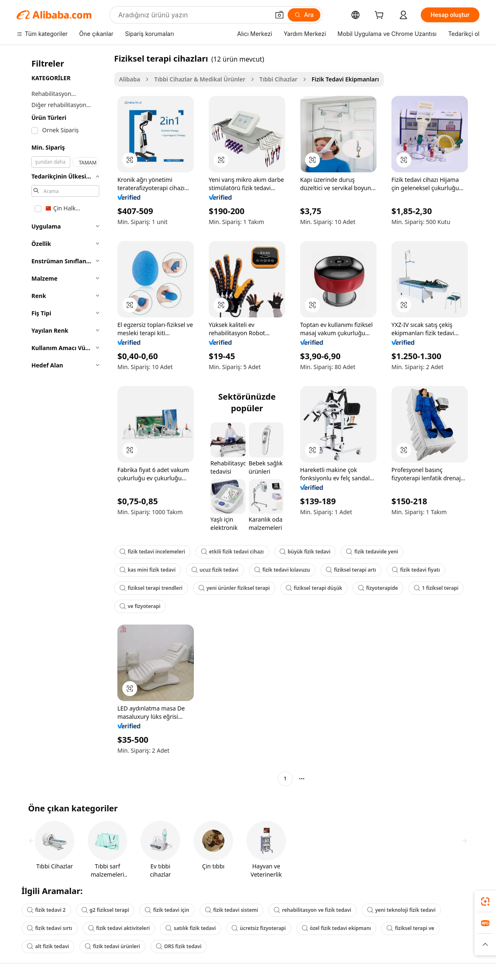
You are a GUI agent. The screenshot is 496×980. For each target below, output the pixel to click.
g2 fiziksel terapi (105, 910)
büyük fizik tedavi (305, 552)
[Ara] (304, 15)
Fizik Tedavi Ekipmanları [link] (345, 79)
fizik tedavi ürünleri (112, 946)
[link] (485, 901)
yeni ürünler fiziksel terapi (234, 588)
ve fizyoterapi (140, 606)
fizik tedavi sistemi (232, 910)
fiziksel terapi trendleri (151, 588)
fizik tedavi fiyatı (416, 570)
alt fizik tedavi (48, 946)
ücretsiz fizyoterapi (259, 928)
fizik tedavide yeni (372, 552)
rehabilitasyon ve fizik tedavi (312, 910)
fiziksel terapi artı (351, 570)
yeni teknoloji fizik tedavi (401, 910)
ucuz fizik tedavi (215, 570)
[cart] (381, 16)
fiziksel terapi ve (410, 928)
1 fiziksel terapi (436, 588)
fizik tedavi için (167, 910)
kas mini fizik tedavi (148, 570)
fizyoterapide (378, 588)
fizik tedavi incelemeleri (152, 552)
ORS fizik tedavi (179, 946)
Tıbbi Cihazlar (279, 79)
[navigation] (63, 420)
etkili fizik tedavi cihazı (232, 552)
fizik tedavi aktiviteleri (119, 928)
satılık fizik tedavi (191, 928)
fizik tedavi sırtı (50, 928)
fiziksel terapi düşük (314, 588)
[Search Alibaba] (193, 15)
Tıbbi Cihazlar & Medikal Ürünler (200, 79)
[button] (279, 15)
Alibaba (130, 79)
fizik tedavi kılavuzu (282, 570)
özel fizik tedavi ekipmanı (336, 928)
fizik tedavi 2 (46, 910)
